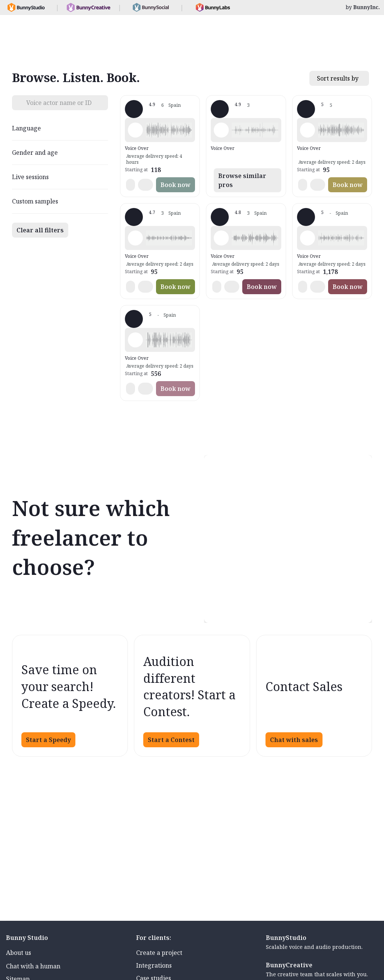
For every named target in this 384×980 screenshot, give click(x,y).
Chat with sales (294, 740)
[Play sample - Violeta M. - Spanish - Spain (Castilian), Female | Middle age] (221, 238)
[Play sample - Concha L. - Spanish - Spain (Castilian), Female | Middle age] (135, 340)
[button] (169, 130)
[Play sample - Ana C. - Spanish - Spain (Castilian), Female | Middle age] (135, 130)
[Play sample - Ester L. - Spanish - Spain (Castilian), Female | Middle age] (307, 130)
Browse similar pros (242, 180)
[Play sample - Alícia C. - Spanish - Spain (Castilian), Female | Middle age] (221, 130)
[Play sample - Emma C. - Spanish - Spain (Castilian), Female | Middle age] (307, 238)
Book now (175, 185)
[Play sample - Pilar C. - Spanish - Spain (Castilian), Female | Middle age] (135, 238)
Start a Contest (171, 740)
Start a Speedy (48, 740)
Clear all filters (40, 230)
